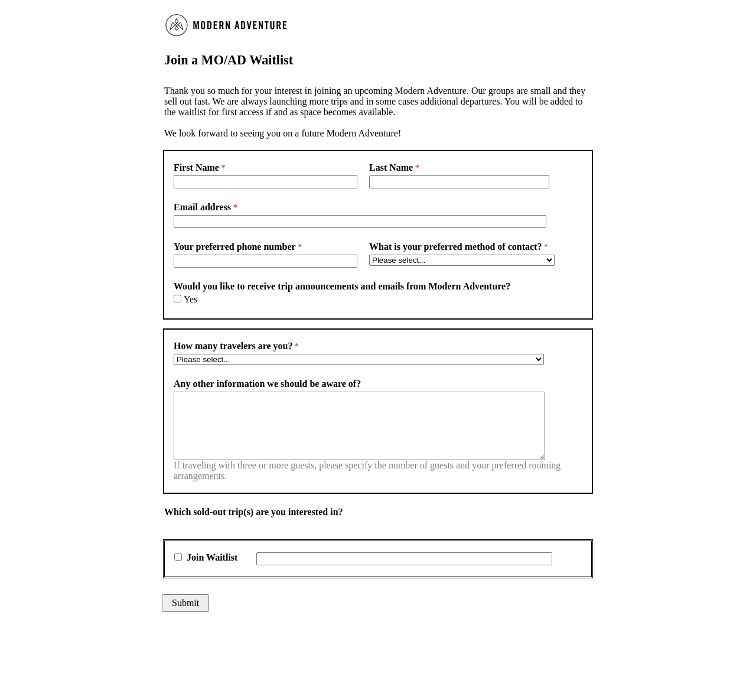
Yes (190, 299)
